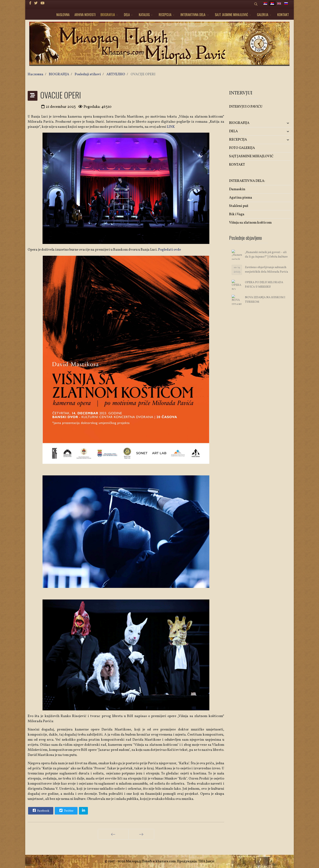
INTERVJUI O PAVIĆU (246, 107)
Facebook (40, 810)
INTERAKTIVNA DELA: (193, 15)
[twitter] (36, 3)
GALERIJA (263, 15)
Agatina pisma (241, 198)
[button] (281, 123)
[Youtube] (42, 3)
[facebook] (30, 3)
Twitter (66, 810)
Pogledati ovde (169, 250)
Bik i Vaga (237, 214)
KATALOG (144, 15)
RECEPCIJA (165, 15)
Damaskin (237, 189)
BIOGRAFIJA (108, 15)
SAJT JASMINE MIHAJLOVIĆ (231, 15)
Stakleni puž (239, 206)
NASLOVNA (63, 15)
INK (172, 127)
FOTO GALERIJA (242, 148)
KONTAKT (283, 15)
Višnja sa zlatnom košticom (250, 223)
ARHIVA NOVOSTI (85, 15)
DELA (127, 15)
